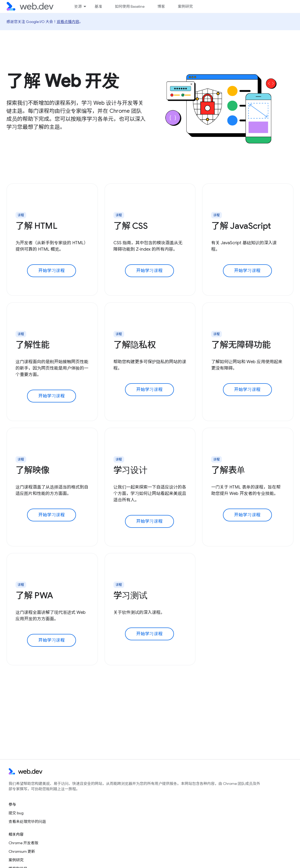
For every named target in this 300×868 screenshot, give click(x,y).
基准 (98, 6)
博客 (161, 6)
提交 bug (16, 813)
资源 (78, 6)
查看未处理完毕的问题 (27, 821)
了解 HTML (36, 226)
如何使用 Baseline (130, 6)
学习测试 (130, 595)
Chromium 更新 (22, 851)
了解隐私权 (135, 345)
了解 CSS (131, 226)
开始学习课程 (52, 271)
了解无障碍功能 (241, 345)
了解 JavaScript (241, 226)
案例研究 (185, 6)
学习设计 (130, 470)
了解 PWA (34, 595)
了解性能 (33, 345)
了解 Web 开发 (63, 81)
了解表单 (228, 470)
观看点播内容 (68, 22)
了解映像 (33, 470)
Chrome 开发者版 (23, 843)
